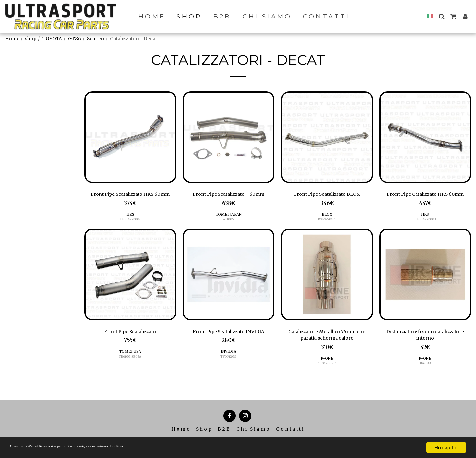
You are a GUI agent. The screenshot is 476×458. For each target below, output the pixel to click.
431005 (229, 221)
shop (31, 39)
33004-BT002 (130, 229)
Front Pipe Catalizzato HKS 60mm (425, 199)
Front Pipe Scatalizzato (130, 342)
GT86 (75, 39)
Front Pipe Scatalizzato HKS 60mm (130, 199)
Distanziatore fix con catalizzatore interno (425, 347)
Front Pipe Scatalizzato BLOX (327, 195)
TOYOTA (52, 39)
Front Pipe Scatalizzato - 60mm (229, 195)
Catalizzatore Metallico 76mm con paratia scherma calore (327, 347)
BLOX (327, 216)
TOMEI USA (130, 363)
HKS (130, 224)
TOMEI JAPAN (228, 216)
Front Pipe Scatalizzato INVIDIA (228, 342)
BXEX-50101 (327, 221)
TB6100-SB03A (130, 368)
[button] (441, 16)
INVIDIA (228, 363)
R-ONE (327, 372)
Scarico (96, 39)
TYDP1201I (228, 368)
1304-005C (327, 377)
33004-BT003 (425, 229)
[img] (130, 137)
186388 (425, 377)
